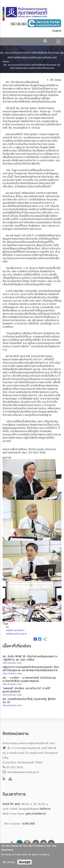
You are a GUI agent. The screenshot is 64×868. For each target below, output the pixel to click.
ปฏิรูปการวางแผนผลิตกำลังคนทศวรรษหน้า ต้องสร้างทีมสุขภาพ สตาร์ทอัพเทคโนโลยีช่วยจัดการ (31, 669)
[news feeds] (4, 779)
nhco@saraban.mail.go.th (21, 772)
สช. (8, 627)
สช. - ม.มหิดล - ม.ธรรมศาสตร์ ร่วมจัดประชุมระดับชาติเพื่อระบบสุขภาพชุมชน (29, 679)
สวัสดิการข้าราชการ (16, 634)
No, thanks (9, 862)
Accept (24, 862)
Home (6, 61)
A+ (24, 24)
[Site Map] (10, 779)
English (57, 31)
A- (14, 24)
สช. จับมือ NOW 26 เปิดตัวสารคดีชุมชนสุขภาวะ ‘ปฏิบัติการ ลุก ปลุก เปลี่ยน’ (30, 658)
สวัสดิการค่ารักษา (15, 630)
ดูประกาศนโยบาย (36, 814)
